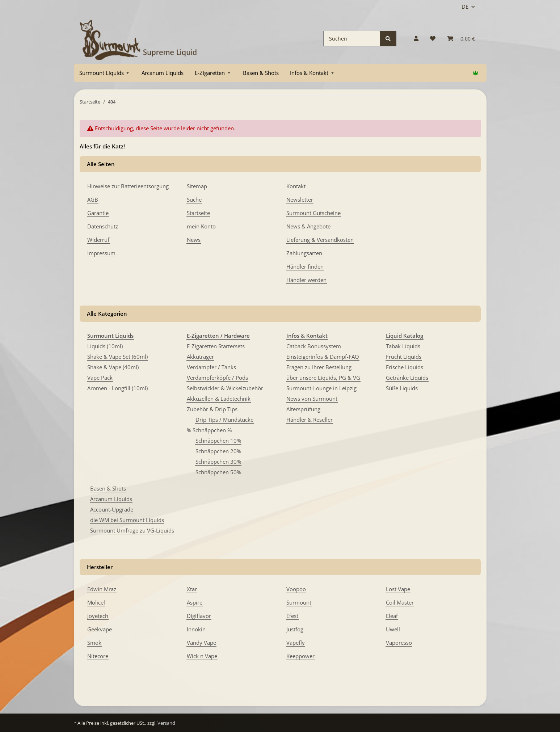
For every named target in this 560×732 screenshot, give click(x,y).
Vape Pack (100, 378)
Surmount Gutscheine (313, 213)
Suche (194, 199)
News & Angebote (308, 226)
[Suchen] (352, 39)
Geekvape (100, 629)
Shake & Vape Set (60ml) (117, 357)
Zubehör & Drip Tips (212, 409)
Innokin (196, 629)
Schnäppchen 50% (218, 472)
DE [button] (465, 7)
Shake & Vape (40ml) (113, 367)
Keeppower (300, 656)
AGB (93, 199)
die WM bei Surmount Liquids (127, 520)
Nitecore (98, 656)
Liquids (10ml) (105, 346)
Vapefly (296, 643)
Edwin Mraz (102, 589)
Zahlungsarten (304, 253)
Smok (94, 643)
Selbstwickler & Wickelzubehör (225, 388)
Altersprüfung (303, 409)
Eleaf (392, 616)
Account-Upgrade (112, 509)
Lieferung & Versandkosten (320, 240)
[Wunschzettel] (433, 39)
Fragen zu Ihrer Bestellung (319, 367)
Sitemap (197, 186)
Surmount (299, 602)
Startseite (198, 213)
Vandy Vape (201, 643)
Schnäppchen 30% (218, 462)
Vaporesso (399, 643)
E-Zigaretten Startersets (216, 346)
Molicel (96, 602)
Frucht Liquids (404, 357)
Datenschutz (103, 226)
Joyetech (98, 616)
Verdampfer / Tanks (211, 367)
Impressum (101, 253)
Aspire (195, 602)
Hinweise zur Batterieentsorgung (128, 186)
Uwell (393, 629)
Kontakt (296, 186)
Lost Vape (398, 589)
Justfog (295, 629)
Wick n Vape (202, 656)
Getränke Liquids (407, 378)
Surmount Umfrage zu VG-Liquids (132, 530)
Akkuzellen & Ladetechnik (219, 399)
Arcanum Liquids (111, 499)
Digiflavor (199, 616)
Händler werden (306, 280)
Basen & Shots (108, 488)
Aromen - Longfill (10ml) (117, 388)
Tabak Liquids (403, 346)
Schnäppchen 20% (218, 451)
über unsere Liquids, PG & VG (323, 378)
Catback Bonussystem (314, 346)
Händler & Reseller (310, 420)
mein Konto (201, 226)
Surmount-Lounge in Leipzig (321, 388)
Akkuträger (200, 357)
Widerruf (98, 240)
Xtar (192, 589)
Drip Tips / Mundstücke (224, 420)
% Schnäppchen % (209, 430)
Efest (292, 616)
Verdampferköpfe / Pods (217, 378)
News (194, 240)
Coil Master (400, 602)
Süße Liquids (402, 388)
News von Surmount (312, 399)
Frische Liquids (405, 367)
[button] (416, 39)
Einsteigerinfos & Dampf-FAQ (323, 357)
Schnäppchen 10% (218, 441)
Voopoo (296, 589)
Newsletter (300, 199)
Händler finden (305, 266)
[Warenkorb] (461, 39)
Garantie (98, 213)
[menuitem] (105, 73)
